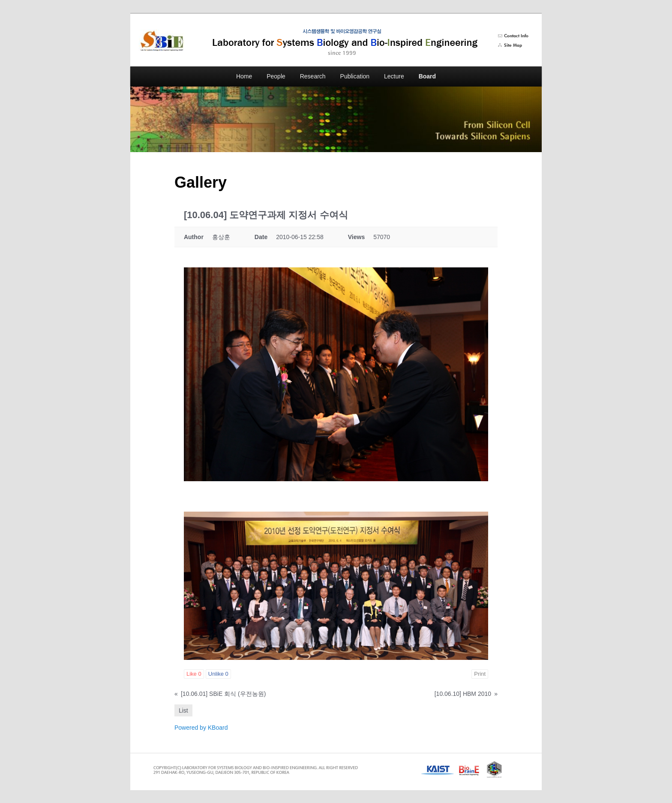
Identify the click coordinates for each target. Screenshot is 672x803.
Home (244, 76)
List (183, 710)
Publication (355, 76)
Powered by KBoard (201, 728)
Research (313, 76)
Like (194, 674)
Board (427, 76)
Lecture (394, 76)
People (276, 76)
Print (480, 674)
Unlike (218, 674)
